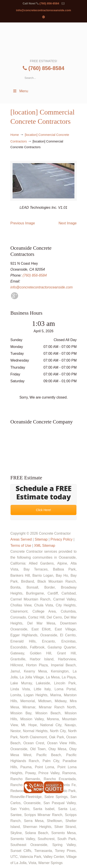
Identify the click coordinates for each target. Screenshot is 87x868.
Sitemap (41, 539)
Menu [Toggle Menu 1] (20, 91)
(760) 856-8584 (49, 3)
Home (15, 135)
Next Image (68, 223)
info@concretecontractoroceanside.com (44, 10)
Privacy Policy (62, 539)
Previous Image (23, 223)
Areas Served (21, 539)
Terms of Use (21, 546)
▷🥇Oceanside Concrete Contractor (43, 40)
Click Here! (43, 510)
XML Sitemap (44, 546)
